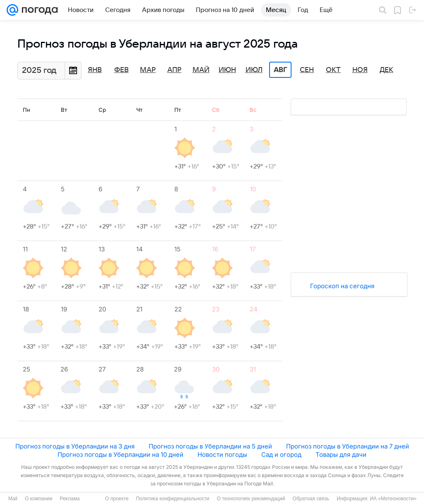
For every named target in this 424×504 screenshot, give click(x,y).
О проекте (117, 499)
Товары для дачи (341, 455)
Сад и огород (281, 455)
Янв (95, 70)
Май (201, 70)
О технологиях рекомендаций (251, 499)
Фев (122, 70)
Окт (333, 70)
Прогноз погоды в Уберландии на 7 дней (348, 446)
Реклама (70, 499)
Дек (387, 70)
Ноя (360, 70)
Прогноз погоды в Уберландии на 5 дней (210, 446)
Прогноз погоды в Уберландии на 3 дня (75, 446)
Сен (307, 70)
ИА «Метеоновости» (393, 499)
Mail (13, 499)
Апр (174, 70)
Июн (227, 70)
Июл (254, 70)
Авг (280, 70)
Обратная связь (311, 499)
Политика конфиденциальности (172, 499)
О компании (39, 499)
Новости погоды (222, 455)
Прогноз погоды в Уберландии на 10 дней (120, 455)
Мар (148, 70)
